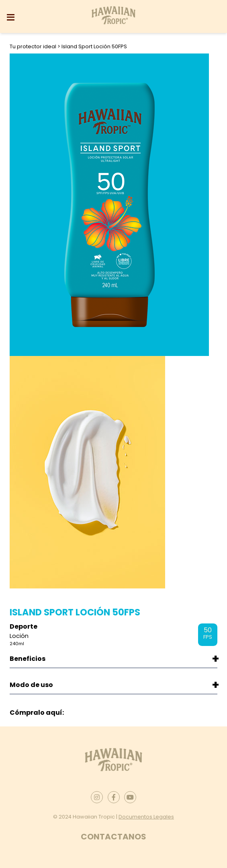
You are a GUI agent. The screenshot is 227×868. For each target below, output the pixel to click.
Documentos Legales (146, 817)
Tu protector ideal (34, 46)
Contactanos (113, 837)
